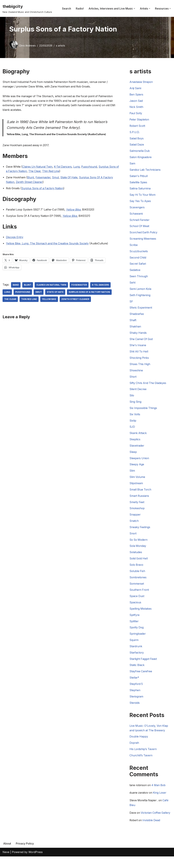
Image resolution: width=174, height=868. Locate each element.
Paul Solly (136, 114)
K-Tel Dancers (64, 167)
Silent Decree (138, 392)
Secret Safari (138, 266)
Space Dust (137, 601)
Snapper (135, 519)
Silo (132, 399)
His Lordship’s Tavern (143, 755)
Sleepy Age (137, 468)
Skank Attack (138, 437)
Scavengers (137, 209)
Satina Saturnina (140, 190)
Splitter (134, 626)
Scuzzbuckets (139, 253)
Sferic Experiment (141, 310)
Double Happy (139, 743)
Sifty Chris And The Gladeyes (148, 386)
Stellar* (134, 683)
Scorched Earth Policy (144, 234)
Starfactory (137, 658)
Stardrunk (136, 652)
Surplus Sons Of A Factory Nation (90, 293)
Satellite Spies (138, 183)
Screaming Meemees (143, 240)
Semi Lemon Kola (141, 291)
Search (67, 8)
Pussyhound (91, 167)
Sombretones (138, 582)
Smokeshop (137, 512)
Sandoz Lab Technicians (145, 171)
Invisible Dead (152, 832)
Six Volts (135, 417)
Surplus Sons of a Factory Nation (45, 189)
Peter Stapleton (140, 120)
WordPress (36, 864)
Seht (132, 285)
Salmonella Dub (140, 152)
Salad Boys (137, 139)
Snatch (134, 525)
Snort (133, 538)
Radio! (80, 8)
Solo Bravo (137, 569)
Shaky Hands (138, 335)
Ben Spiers (137, 95)
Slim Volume (137, 481)
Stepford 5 (136, 690)
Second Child (138, 259)
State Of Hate (71, 178)
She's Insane (138, 348)
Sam (132, 164)
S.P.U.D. (135, 133)
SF (131, 304)
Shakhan (135, 329)
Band (16, 286)
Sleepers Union (140, 462)
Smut (57, 178)
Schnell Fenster (140, 221)
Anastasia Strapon (141, 82)
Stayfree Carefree (141, 677)
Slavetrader (137, 449)
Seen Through (139, 278)
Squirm (134, 645)
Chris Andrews (27, 46)
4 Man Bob (160, 791)
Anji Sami (135, 89)
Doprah (134, 749)
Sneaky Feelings (140, 532)
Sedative (135, 272)
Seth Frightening (140, 297)
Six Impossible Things (143, 411)
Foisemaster (44, 178)
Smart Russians (140, 500)
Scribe (134, 247)
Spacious (135, 607)
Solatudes (136, 557)
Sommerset (137, 588)
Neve (6, 864)
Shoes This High (140, 367)
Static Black (137, 671)
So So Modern (139, 544)
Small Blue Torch (141, 494)
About (7, 855)
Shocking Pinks (139, 361)
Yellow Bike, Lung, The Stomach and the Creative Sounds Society (49, 245)
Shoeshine (136, 373)
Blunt (31, 178)
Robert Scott (138, 126)
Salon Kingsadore (141, 158)
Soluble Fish (137, 576)
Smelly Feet (137, 506)
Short (133, 380)
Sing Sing (136, 405)
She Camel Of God (141, 342)
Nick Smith (136, 107)
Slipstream (136, 487)
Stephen (135, 696)
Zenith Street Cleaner (30, 183)
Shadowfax (137, 316)
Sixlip (133, 424)
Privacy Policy (25, 855)
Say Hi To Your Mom (143, 196)
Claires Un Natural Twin (38, 167)
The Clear (39, 172)
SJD (132, 430)
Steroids (135, 709)
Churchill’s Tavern (141, 762)
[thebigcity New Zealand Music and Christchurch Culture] (27, 8)
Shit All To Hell (139, 354)
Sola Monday (138, 550)
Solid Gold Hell (139, 563)
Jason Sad (136, 101)
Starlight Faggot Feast (143, 664)
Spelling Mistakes (141, 614)
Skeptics (135, 443)
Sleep (133, 455)
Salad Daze (137, 145)
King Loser (161, 799)
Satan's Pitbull (139, 177)
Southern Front (140, 595)
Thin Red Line (56, 172)
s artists (60, 46)
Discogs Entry (15, 238)
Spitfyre (135, 620)
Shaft (133, 323)
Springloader (138, 639)
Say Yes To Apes (141, 202)
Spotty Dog (137, 633)
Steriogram (137, 702)
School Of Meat (140, 228)
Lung (78, 167)
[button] (134, 9)
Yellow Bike (49, 300)
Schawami (136, 215)
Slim (132, 475)
